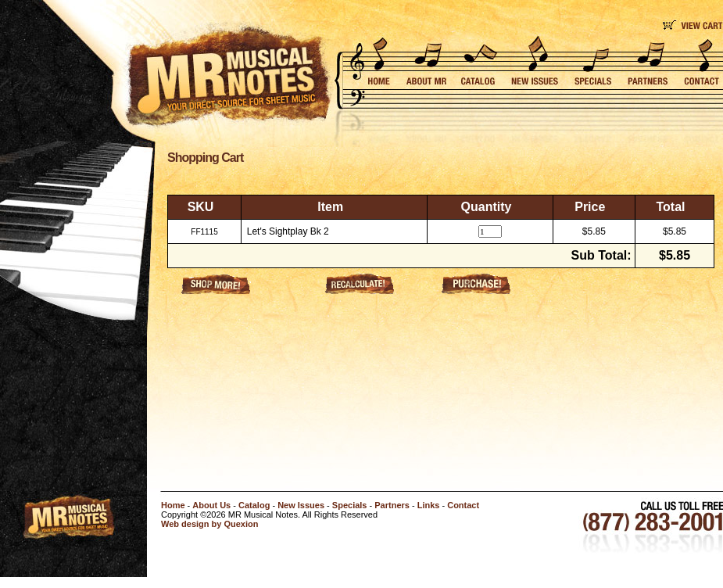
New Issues (301, 505)
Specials (350, 505)
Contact (463, 505)
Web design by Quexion (209, 524)
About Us (211, 505)
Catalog (254, 505)
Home (173, 505)
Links (429, 505)
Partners (392, 505)
